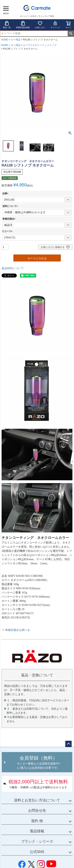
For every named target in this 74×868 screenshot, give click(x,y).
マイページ (55, 25)
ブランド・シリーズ (37, 841)
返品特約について (13, 268)
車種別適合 (9, 219)
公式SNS (37, 852)
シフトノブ (51, 45)
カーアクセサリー (32, 45)
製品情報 (37, 831)
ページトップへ (68, 744)
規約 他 (37, 821)
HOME (5, 40)
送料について (11, 206)
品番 (6, 193)
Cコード (8, 231)
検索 (71, 33)
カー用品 (16, 40)
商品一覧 (7, 25)
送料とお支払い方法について (37, 800)
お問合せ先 (37, 811)
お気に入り (40, 25)
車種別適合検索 (23, 25)
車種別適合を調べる (18, 630)
